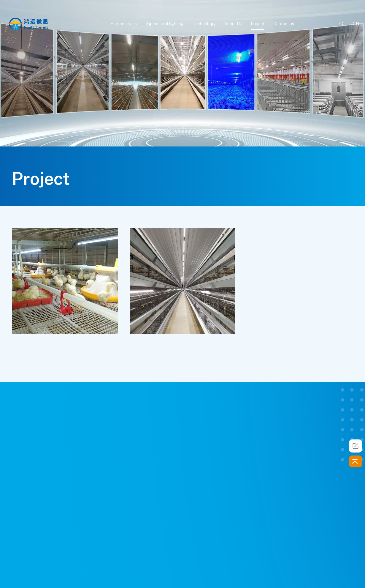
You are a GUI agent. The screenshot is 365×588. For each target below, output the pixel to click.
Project (258, 24)
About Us (233, 24)
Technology (204, 24)
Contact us (284, 24)
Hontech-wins (123, 24)
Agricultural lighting (165, 24)
